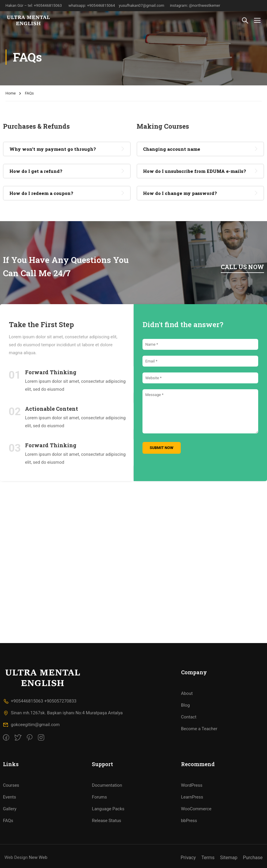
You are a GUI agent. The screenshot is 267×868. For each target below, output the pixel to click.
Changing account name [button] (172, 149)
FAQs (8, 821)
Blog (185, 705)
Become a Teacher (199, 729)
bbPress (189, 821)
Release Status (106, 821)
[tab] (67, 149)
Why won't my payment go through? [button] (53, 149)
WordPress (192, 785)
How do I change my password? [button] (180, 193)
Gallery (10, 809)
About (187, 693)
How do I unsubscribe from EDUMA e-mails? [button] (195, 171)
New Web (38, 857)
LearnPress (192, 797)
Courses (11, 785)
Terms (208, 858)
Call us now (242, 267)
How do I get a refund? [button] (36, 171)
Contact (189, 717)
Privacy (188, 858)
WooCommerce (196, 809)
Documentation (107, 785)
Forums (99, 797)
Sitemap (229, 858)
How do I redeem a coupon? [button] (41, 193)
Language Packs (108, 809)
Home (11, 93)
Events (9, 797)
